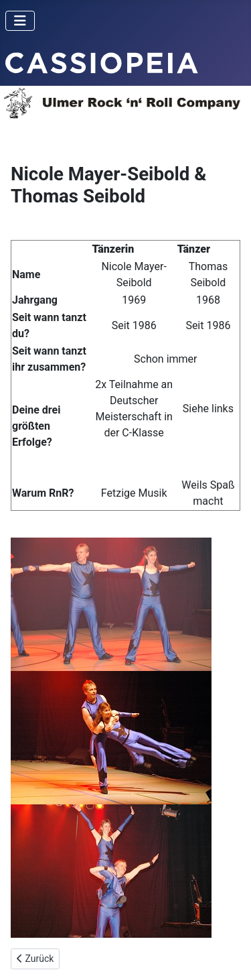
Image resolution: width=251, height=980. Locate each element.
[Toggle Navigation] (20, 21)
